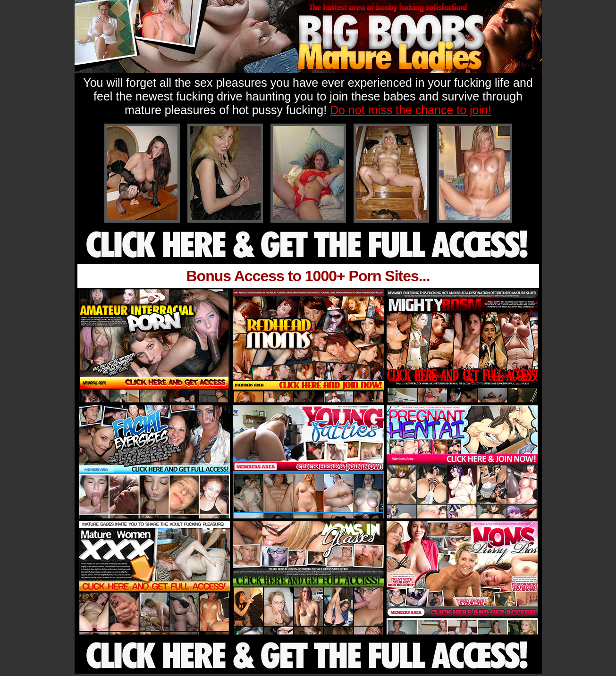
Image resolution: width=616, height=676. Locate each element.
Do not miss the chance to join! (411, 110)
